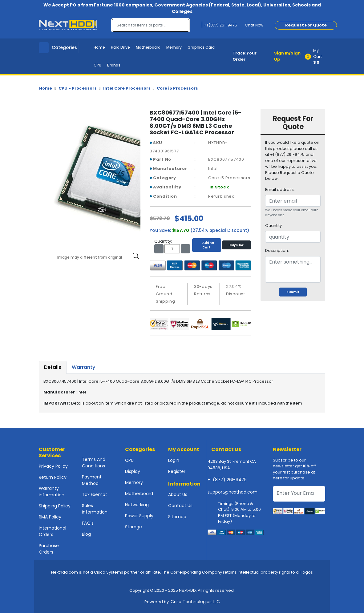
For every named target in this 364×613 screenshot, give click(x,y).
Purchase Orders (49, 549)
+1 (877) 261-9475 (227, 480)
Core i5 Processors (177, 88)
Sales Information (95, 509)
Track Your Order (245, 56)
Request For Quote (306, 25)
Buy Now (237, 245)
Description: (277, 250)
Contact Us (180, 506)
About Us (178, 494)
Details (53, 367)
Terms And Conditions (94, 463)
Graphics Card (201, 47)
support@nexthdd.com (233, 492)
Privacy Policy (53, 466)
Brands (114, 65)
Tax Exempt (95, 494)
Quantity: (274, 226)
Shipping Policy (55, 506)
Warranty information (52, 492)
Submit (293, 292)
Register (177, 471)
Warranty (83, 367)
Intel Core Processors (127, 88)
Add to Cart (207, 245)
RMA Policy (50, 517)
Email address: (280, 190)
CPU (97, 65)
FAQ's (88, 523)
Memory (174, 47)
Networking (137, 505)
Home (99, 47)
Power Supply (139, 516)
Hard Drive (120, 47)
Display (133, 471)
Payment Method (92, 480)
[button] (317, 56)
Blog (86, 534)
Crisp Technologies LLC (195, 602)
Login (174, 460)
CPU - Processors (78, 88)
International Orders (53, 531)
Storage (133, 527)
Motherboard (148, 47)
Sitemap (177, 517)
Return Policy (53, 477)
